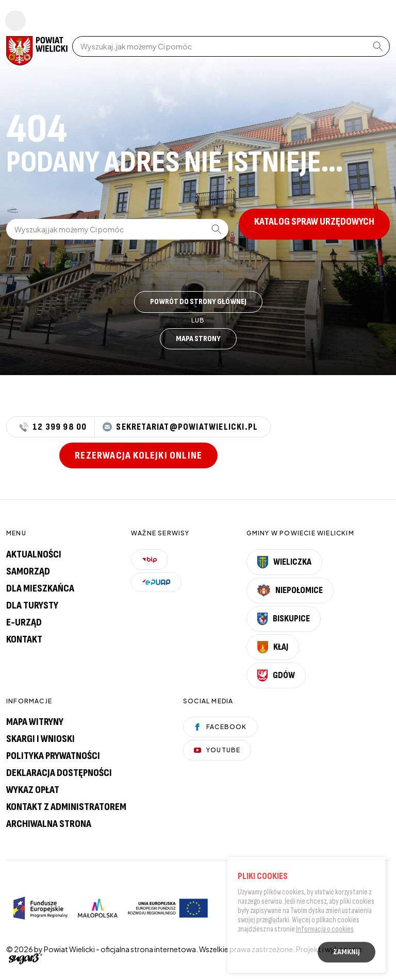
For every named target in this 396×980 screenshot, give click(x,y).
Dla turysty (32, 605)
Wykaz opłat (33, 790)
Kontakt (24, 639)
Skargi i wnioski (40, 739)
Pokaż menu (15, 21)
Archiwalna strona (49, 824)
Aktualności (34, 554)
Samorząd (28, 571)
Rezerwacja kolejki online (138, 455)
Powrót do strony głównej (198, 302)
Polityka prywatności (53, 756)
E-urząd (24, 622)
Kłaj (273, 647)
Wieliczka (285, 562)
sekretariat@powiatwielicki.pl (180, 427)
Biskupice (284, 619)
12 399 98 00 (53, 427)
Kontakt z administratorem (66, 807)
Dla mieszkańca (40, 588)
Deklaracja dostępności (59, 773)
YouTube (217, 750)
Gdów (276, 675)
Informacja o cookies (325, 930)
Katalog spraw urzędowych (314, 222)
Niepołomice (290, 590)
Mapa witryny (35, 722)
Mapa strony (198, 339)
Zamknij (346, 953)
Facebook (220, 727)
